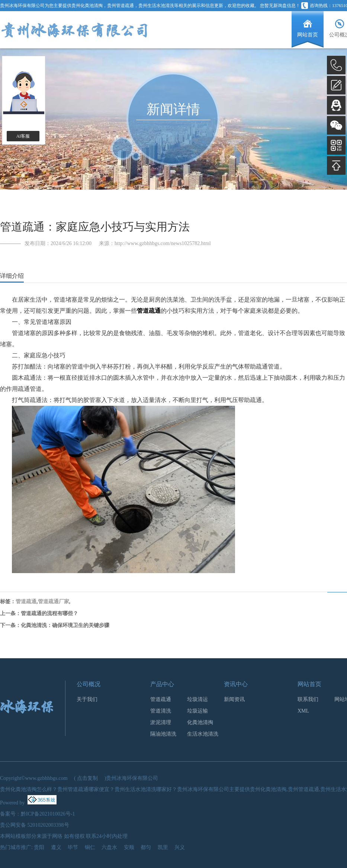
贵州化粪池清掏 (87, 6)
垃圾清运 (197, 699)
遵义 (56, 847)
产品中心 (162, 684)
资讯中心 (236, 684)
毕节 (73, 847)
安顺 (129, 847)
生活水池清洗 (203, 734)
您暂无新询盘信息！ (280, 6)
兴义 (180, 847)
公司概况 (89, 684)
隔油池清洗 (163, 734)
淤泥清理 (161, 722)
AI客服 (23, 136)
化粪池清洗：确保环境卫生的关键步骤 (65, 625)
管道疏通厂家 (54, 602)
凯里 (163, 847)
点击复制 (87, 778)
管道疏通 (26, 602)
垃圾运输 (197, 711)
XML (303, 711)
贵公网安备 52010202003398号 (35, 825)
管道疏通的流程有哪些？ (49, 613)
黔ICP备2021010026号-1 (48, 814)
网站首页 (309, 684)
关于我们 (87, 699)
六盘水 (109, 847)
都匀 (146, 847)
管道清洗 (161, 711)
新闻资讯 (234, 699)
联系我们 (308, 699)
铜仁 (90, 847)
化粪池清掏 (200, 722)
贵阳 (39, 847)
